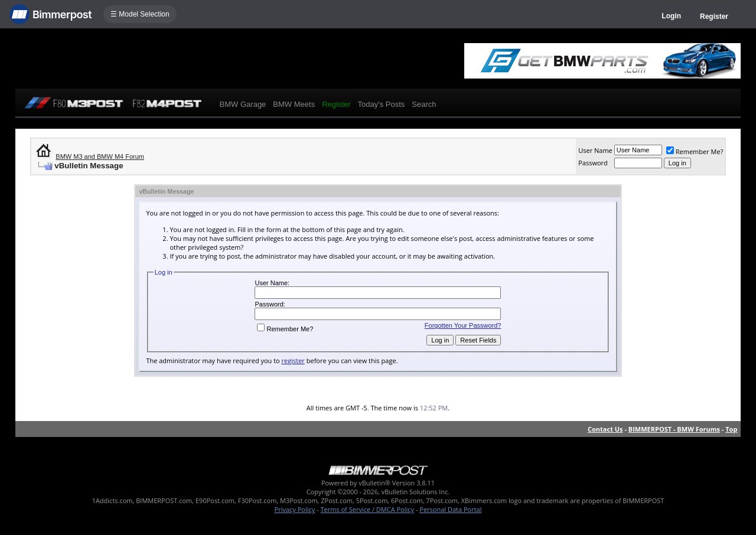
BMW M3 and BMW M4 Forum (100, 156)
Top (731, 429)
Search (424, 104)
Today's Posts (382, 104)
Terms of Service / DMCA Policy (367, 509)
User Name (595, 150)
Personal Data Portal (450, 509)
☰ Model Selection (140, 14)
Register (714, 17)
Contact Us (605, 429)
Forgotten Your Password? (463, 325)
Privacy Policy (295, 509)
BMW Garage (243, 104)
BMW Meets (294, 104)
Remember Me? (695, 151)
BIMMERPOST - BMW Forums (674, 429)
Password (593, 163)
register (293, 361)
